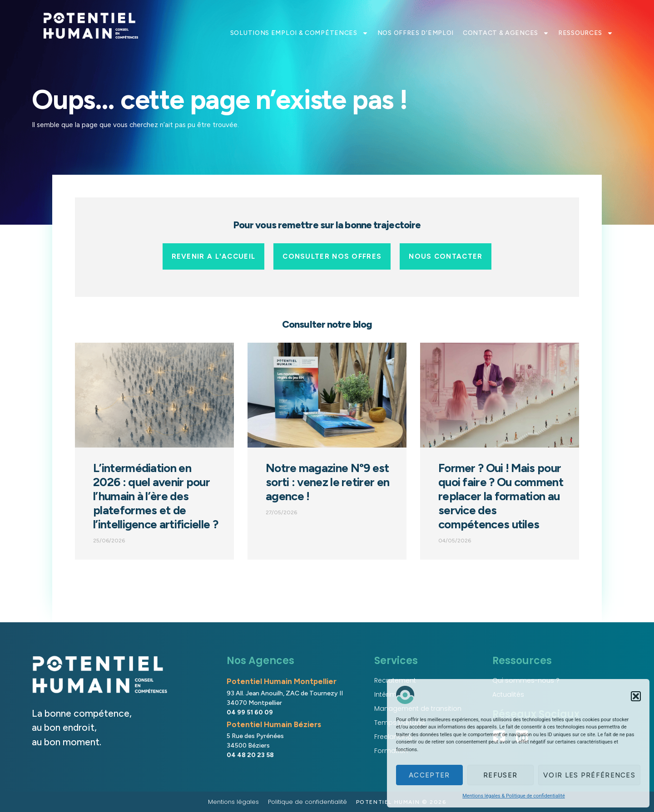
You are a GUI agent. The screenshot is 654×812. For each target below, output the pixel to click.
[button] (636, 696)
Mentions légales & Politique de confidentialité (513, 796)
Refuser (500, 775)
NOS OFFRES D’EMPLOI (416, 33)
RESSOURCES (586, 33)
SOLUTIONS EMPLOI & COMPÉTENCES (299, 33)
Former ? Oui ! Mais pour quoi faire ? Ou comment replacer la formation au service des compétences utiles (501, 496)
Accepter (429, 775)
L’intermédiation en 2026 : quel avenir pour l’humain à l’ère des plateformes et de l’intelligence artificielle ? (156, 496)
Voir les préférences (589, 775)
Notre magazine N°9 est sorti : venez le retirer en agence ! (327, 482)
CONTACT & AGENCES (506, 33)
